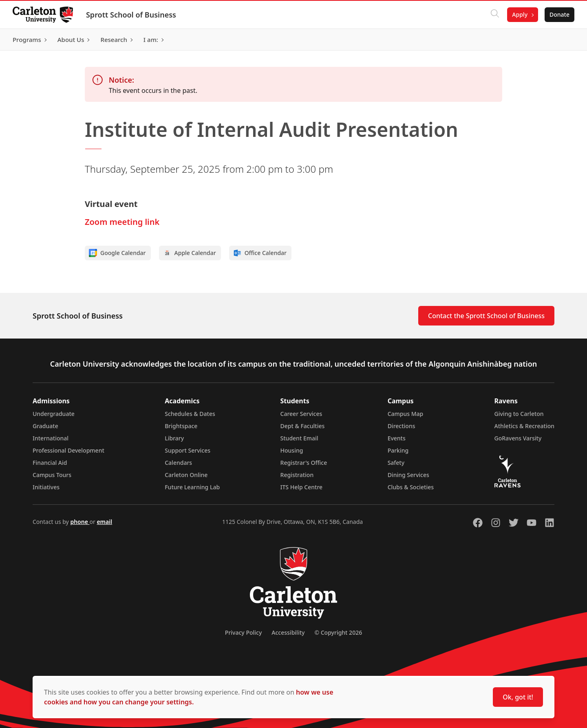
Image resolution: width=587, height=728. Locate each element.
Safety (396, 463)
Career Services (301, 414)
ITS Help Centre (302, 487)
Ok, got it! (518, 697)
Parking (398, 450)
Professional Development (68, 450)
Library (174, 438)
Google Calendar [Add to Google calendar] (117, 253)
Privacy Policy (243, 632)
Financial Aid (50, 463)
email (104, 522)
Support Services (188, 450)
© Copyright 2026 (338, 632)
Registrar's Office (304, 463)
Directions (402, 426)
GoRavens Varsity (518, 438)
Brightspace (181, 426)
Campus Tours (52, 475)
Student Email (299, 438)
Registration (297, 475)
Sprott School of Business (131, 15)
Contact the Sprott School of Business (486, 316)
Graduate (45, 426)
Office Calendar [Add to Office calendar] (260, 253)
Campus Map (406, 414)
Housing (292, 450)
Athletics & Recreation (524, 426)
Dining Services (408, 475)
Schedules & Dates (190, 414)
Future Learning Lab (192, 487)
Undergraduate (54, 414)
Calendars (178, 463)
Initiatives (46, 487)
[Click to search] (494, 15)
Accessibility (288, 632)
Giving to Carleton (519, 414)
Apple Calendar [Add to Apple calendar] (190, 253)
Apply (519, 14)
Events (397, 438)
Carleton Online (186, 475)
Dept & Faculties (303, 426)
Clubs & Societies (411, 487)
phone (80, 522)
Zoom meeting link (122, 222)
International (51, 438)
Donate (559, 14)
